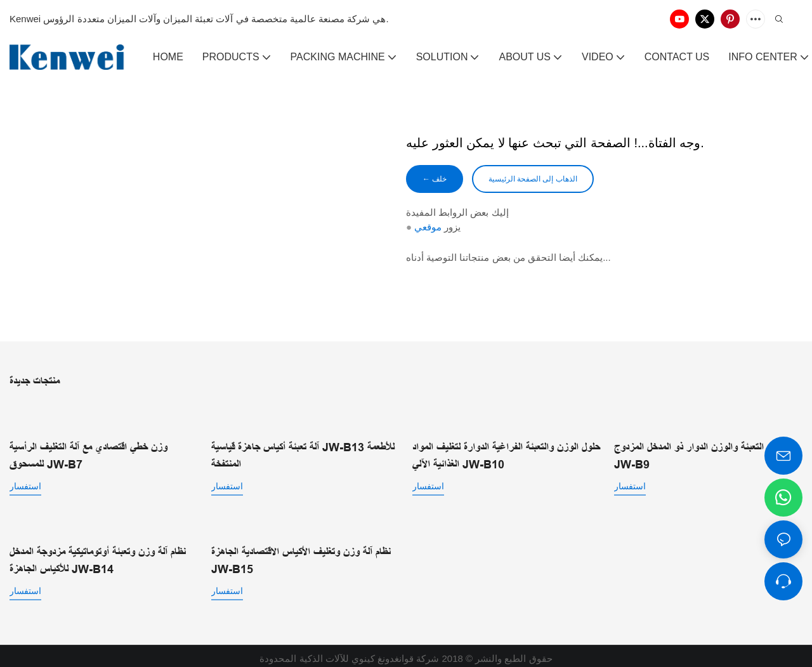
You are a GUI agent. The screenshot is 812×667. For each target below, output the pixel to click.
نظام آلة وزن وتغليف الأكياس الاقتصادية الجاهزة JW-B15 (301, 556)
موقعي (428, 229)
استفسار (25, 485)
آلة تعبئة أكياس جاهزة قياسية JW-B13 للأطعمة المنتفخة (303, 443)
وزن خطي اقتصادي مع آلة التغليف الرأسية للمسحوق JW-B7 (88, 455)
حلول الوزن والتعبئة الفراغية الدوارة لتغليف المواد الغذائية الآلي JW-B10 (506, 455)
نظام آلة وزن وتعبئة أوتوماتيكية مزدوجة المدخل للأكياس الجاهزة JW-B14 (98, 556)
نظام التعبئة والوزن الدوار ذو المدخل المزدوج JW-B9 (698, 443)
